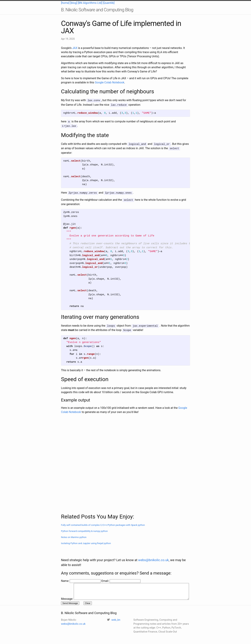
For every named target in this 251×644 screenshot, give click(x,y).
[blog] (74, 3)
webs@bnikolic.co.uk (153, 553)
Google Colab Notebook (110, 82)
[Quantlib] (109, 3)
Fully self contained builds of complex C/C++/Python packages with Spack (103, 522)
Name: (65, 574)
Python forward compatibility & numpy (84, 528)
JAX (75, 48)
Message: (67, 578)
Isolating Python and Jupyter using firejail (86, 541)
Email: (105, 574)
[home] (65, 3)
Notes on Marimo (74, 535)
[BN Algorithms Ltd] (90, 3)
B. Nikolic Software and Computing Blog (97, 10)
